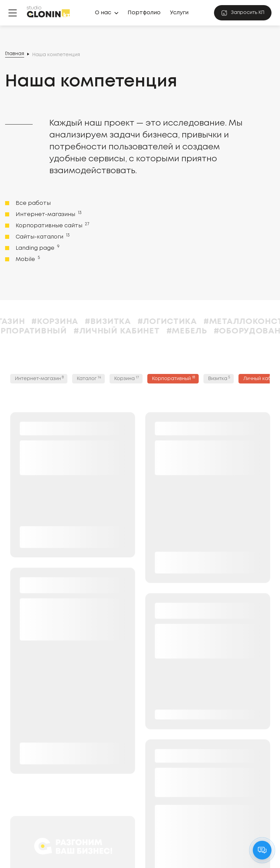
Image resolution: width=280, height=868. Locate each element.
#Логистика (180, 322)
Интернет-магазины (48, 214)
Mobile (27, 259)
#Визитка (121, 322)
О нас (103, 13)
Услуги (179, 13)
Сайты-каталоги (42, 236)
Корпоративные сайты (52, 225)
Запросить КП (243, 13)
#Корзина (68, 322)
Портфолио (144, 13)
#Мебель (200, 331)
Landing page (37, 248)
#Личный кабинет (129, 331)
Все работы (33, 203)
